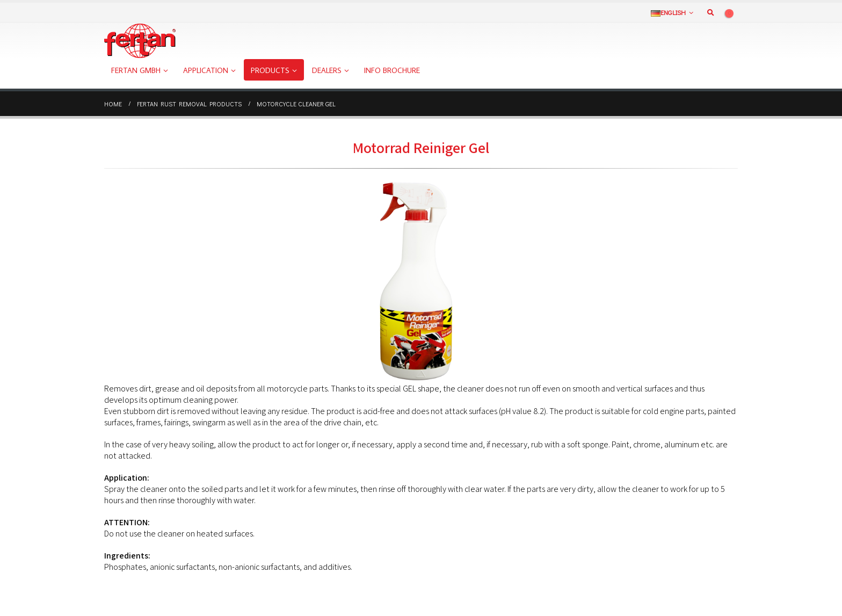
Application (206, 70)
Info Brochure (392, 70)
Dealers (327, 70)
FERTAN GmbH (136, 70)
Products (270, 70)
